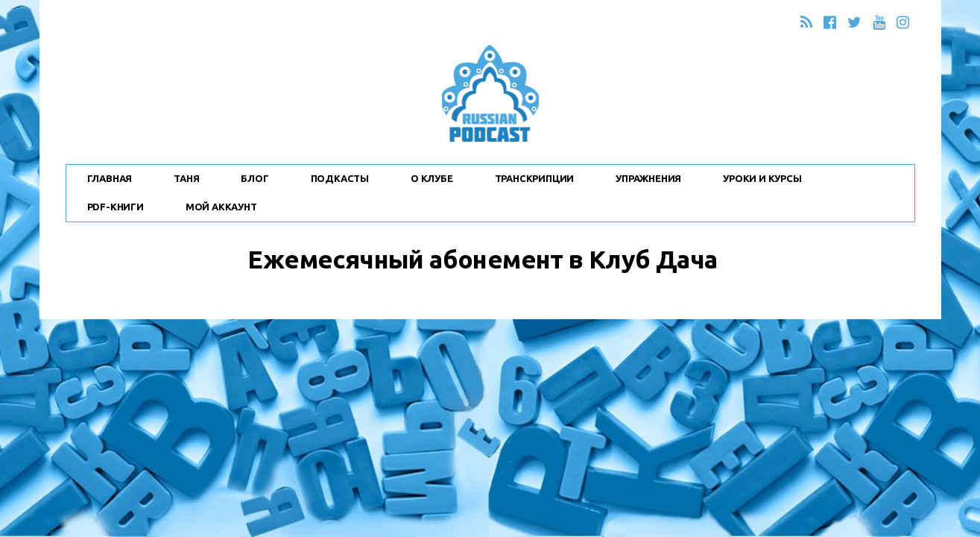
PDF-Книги (116, 207)
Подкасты (340, 178)
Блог (255, 178)
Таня (186, 178)
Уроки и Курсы (762, 178)
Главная (110, 178)
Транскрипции (535, 178)
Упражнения (648, 178)
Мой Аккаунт (221, 207)
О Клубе (432, 178)
